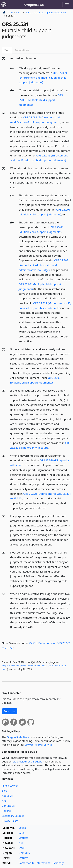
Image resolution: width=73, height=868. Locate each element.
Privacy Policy (10, 821)
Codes (22, 828)
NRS (21, 843)
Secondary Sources (13, 816)
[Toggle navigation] (67, 5)
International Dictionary (50, 863)
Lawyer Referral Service (38, 745)
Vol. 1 (19, 13)
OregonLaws (34, 5)
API (4, 801)
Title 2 (28, 13)
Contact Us (8, 806)
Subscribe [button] (10, 711)
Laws (22, 848)
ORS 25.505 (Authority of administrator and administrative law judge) (43, 265)
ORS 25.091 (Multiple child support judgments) (41, 100)
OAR (21, 853)
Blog (5, 791)
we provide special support (29, 762)
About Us (7, 796)
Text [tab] (7, 50)
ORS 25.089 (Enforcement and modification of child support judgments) (43, 78)
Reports (6, 811)
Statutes (23, 838)
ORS (11, 13)
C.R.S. (22, 833)
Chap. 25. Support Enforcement (51, 13)
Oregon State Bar (17, 737)
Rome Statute (27, 863)
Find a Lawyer (10, 786)
